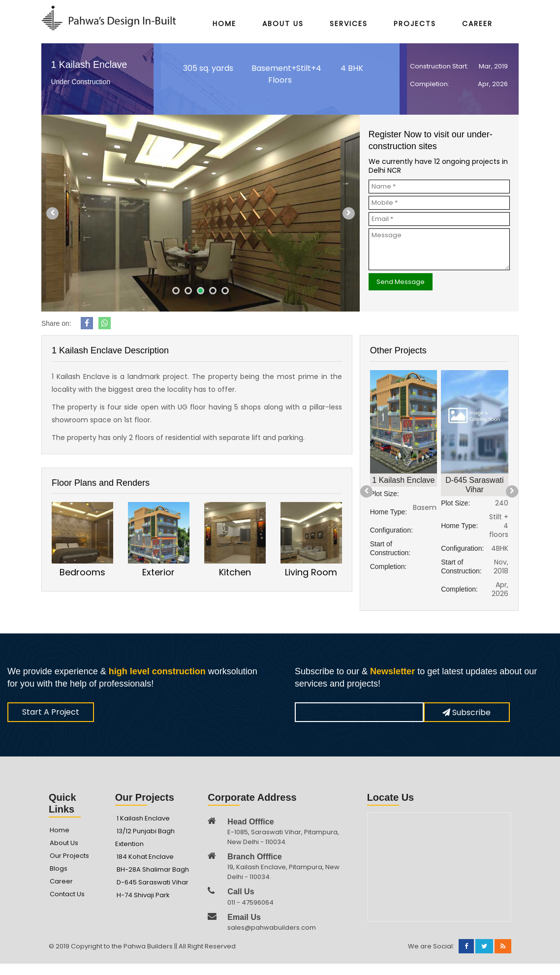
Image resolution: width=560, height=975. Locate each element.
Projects (415, 24)
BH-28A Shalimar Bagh (153, 869)
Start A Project (51, 712)
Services (349, 24)
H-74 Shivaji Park (143, 895)
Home (224, 24)
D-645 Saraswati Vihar (153, 882)
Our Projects (69, 856)
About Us (283, 24)
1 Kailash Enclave (143, 818)
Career (477, 24)
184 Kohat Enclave (145, 857)
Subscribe (467, 712)
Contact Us (67, 894)
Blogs (59, 868)
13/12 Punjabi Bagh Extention (145, 837)
